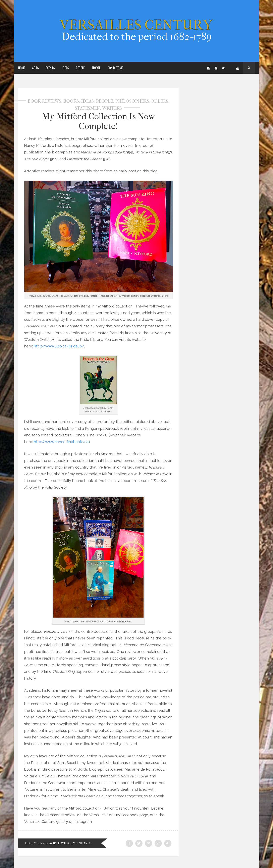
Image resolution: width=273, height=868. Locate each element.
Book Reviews (44, 101)
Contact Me (115, 68)
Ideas (65, 68)
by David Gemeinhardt (73, 843)
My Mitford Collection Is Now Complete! (98, 121)
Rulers (160, 101)
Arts (35, 68)
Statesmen (87, 108)
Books (71, 101)
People (80, 68)
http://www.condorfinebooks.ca (61, 442)
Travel (96, 68)
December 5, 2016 (38, 843)
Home (22, 68)
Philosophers (132, 101)
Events (50, 68)
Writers (112, 108)
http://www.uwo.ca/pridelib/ (59, 346)
